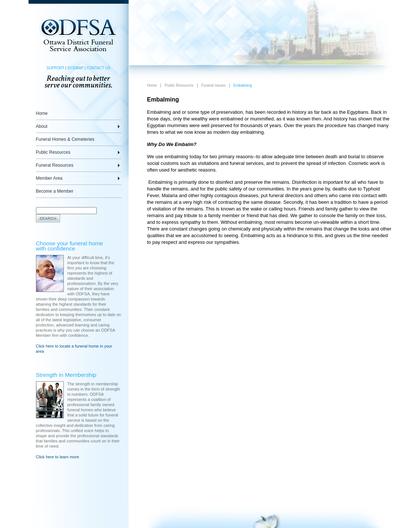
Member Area (49, 178)
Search (48, 218)
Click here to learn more (58, 457)
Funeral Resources (55, 165)
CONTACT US (98, 68)
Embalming (243, 85)
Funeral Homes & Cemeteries (65, 139)
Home (42, 113)
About (42, 126)
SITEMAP (76, 68)
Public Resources (53, 152)
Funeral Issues (214, 85)
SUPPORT (55, 68)
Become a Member (55, 191)
